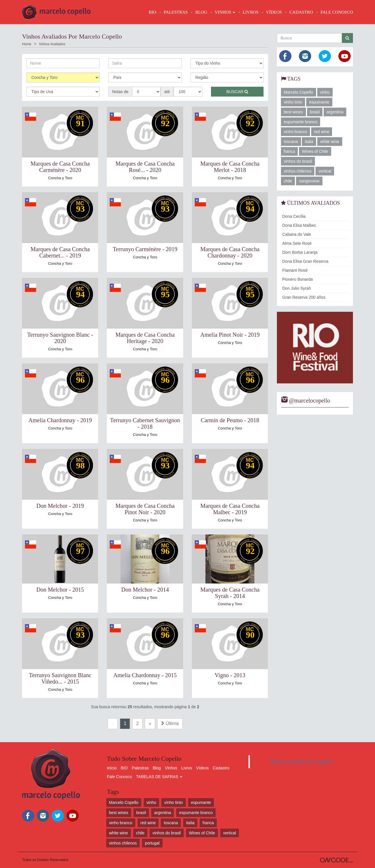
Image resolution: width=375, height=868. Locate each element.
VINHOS (225, 12)
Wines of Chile (315, 151)
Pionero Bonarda (298, 279)
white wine (330, 142)
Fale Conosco (120, 777)
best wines (293, 112)
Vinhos (171, 768)
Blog (157, 768)
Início (112, 768)
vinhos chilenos (298, 171)
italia (309, 142)
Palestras (176, 12)
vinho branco (295, 132)
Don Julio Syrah (297, 288)
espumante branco (301, 122)
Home (27, 44)
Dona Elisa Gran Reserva (305, 261)
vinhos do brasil (298, 161)
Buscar (237, 92)
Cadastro (221, 768)
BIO (152, 12)
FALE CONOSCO (337, 12)
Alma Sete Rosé (297, 243)
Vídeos (203, 768)
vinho (325, 92)
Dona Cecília (294, 216)
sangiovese (309, 181)
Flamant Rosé (295, 270)
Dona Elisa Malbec (299, 225)
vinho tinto (293, 102)
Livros (187, 768)
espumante (319, 102)
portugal (152, 843)
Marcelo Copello (299, 92)
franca (290, 151)
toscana (291, 142)
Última (170, 723)
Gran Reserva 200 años (304, 297)
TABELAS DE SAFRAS (159, 777)
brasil (315, 112)
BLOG (201, 12)
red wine (322, 132)
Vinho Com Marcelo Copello (302, 762)
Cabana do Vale (297, 234)
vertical (325, 171)
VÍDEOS (274, 12)
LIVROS (250, 12)
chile (288, 181)
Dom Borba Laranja (300, 252)
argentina (335, 112)
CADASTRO (301, 12)
